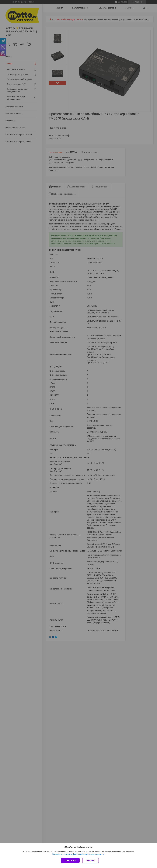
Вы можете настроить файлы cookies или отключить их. (78, 854)
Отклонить (91, 860)
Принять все (70, 860)
